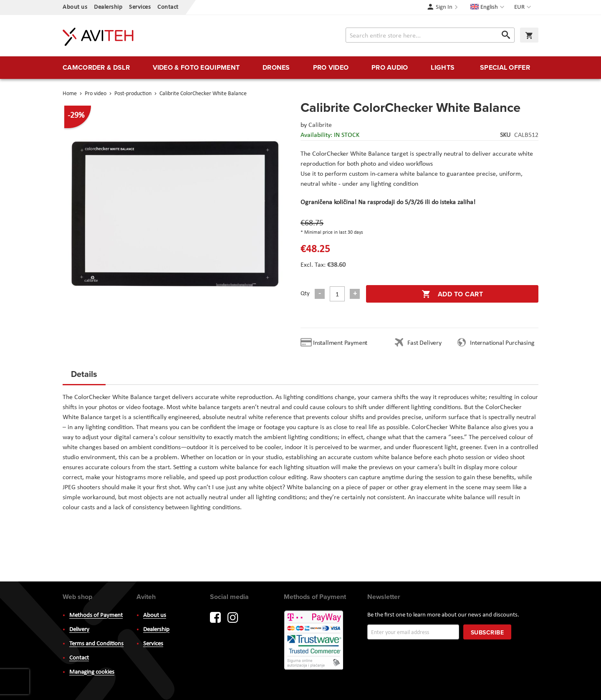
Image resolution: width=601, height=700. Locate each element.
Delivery (79, 630)
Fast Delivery (424, 343)
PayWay (314, 641)
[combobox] (430, 35)
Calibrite (320, 125)
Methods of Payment (96, 615)
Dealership (108, 7)
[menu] (300, 68)
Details (84, 374)
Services (140, 7)
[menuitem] (96, 68)
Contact (168, 7)
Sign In (444, 7)
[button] (524, 8)
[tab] (84, 377)
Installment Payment (342, 343)
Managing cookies (92, 672)
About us (75, 7)
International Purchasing (504, 343)
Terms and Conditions (96, 644)
